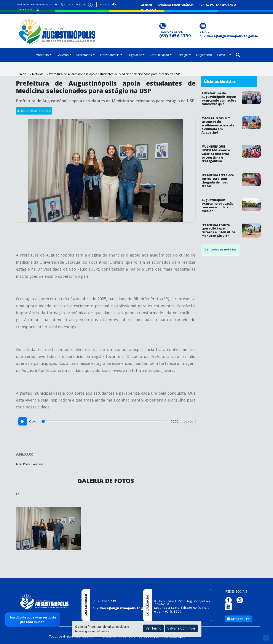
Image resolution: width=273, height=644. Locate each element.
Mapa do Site (25, 9)
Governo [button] (63, 55)
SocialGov (148, 10)
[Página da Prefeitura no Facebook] (230, 600)
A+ (57, 4)
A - (63, 4)
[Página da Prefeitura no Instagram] (241, 600)
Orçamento (204, 55)
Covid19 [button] (223, 55)
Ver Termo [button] (153, 628)
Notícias (38, 74)
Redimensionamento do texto (35, 4)
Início (23, 74)
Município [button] (42, 55)
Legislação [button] (135, 55)
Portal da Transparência (217, 5)
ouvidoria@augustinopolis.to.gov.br (122, 608)
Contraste (104, 4)
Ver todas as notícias (220, 249)
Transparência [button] (110, 55)
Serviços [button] (183, 55)
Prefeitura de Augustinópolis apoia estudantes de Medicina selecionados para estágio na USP (114, 74)
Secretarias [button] (84, 55)
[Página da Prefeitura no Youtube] (230, 606)
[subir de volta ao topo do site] (266, 638)
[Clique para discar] (163, 26)
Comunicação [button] (159, 55)
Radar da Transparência (176, 5)
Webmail (147, 5)
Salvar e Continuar (181, 628)
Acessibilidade (77, 4)
